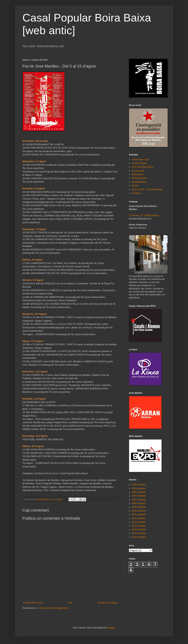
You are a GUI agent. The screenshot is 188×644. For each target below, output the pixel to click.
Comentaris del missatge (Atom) (53, 608)
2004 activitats (139, 488)
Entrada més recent (33, 603)
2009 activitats (139, 507)
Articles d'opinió (139, 163)
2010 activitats (139, 511)
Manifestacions (139, 182)
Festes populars (139, 178)
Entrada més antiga (107, 603)
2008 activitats (139, 503)
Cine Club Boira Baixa (142, 167)
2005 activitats (139, 492)
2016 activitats (139, 533)
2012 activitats (139, 518)
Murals (135, 186)
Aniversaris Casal (140, 160)
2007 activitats (139, 500)
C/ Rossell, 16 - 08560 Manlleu (144, 216)
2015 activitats (139, 530)
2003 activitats (139, 485)
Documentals (138, 171)
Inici (70, 603)
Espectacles (138, 174)
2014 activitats (139, 526)
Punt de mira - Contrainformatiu (147, 189)
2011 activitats (139, 515)
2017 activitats (139, 537)
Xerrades (136, 193)
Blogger (111, 628)
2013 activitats (139, 522)
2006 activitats (139, 496)
